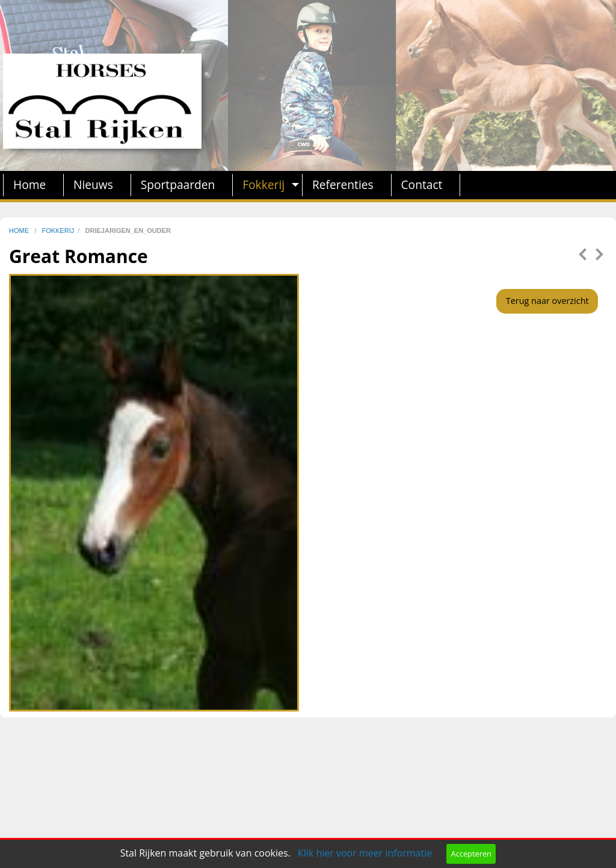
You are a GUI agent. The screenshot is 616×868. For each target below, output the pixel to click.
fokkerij (58, 231)
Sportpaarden (178, 184)
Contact (422, 184)
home (20, 231)
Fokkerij (263, 184)
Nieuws (93, 184)
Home (29, 184)
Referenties (343, 184)
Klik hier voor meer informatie (365, 853)
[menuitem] (33, 185)
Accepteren (471, 854)
